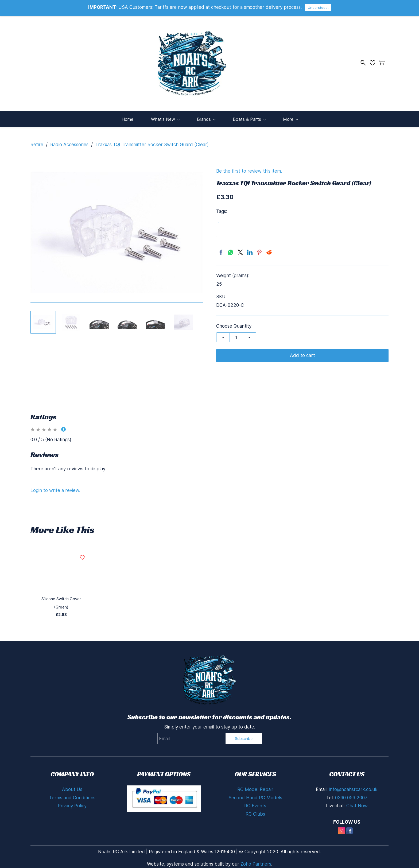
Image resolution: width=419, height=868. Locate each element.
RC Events (255, 797)
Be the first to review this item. (249, 168)
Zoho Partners (256, 855)
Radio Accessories (69, 141)
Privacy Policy (72, 797)
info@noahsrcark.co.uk (353, 780)
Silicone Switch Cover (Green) (61, 595)
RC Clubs (255, 805)
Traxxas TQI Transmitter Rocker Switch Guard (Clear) (152, 141)
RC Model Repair (255, 780)
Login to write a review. (55, 487)
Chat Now (357, 797)
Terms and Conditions (72, 788)
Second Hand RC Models (255, 788)
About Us (72, 780)
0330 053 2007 (351, 788)
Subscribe (244, 729)
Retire (37, 141)
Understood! (318, 7)
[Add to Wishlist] (89, 570)
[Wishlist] (375, 61)
